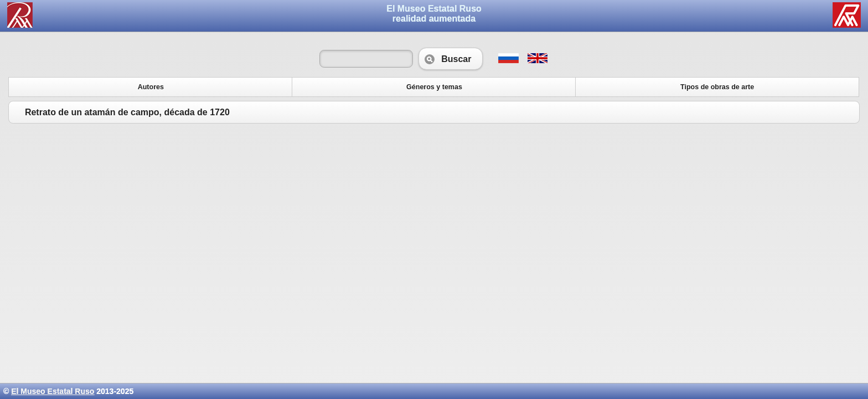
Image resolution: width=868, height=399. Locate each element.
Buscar (451, 59)
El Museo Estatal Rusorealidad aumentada (434, 14)
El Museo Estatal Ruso (53, 391)
